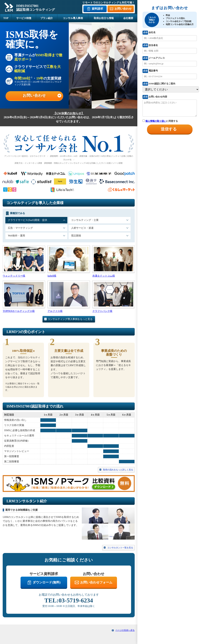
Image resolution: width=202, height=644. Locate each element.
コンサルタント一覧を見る (120, 548)
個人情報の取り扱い (156, 121)
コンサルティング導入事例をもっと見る (70, 319)
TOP (6, 18)
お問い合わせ (123, 9)
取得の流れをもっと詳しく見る (118, 470)
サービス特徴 (24, 18)
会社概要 (128, 18)
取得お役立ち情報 (104, 18)
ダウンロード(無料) (47, 582)
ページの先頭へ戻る (125, 630)
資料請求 (97, 9)
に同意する (160, 121)
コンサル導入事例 (73, 18)
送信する (169, 129)
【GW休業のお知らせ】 (69, 113)
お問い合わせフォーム (96, 582)
